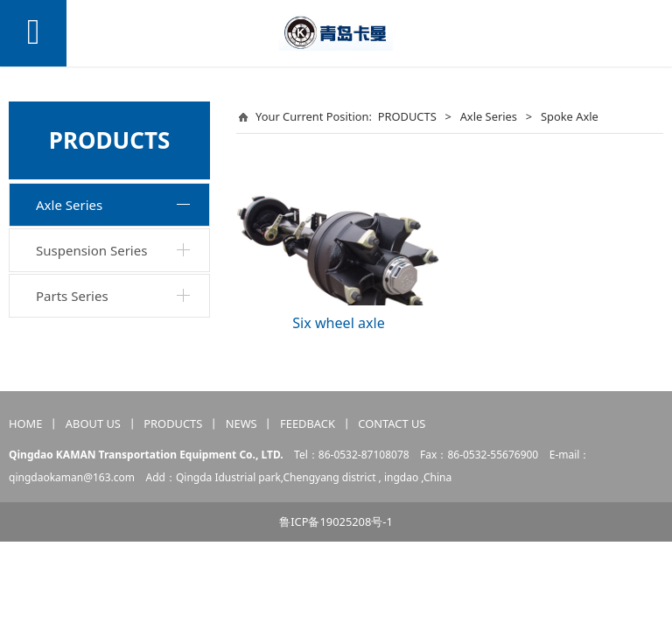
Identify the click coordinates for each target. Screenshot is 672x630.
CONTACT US (392, 423)
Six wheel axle (339, 323)
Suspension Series (91, 250)
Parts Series (72, 296)
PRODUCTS (407, 116)
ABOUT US (93, 423)
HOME (25, 423)
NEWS (241, 423)
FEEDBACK (308, 423)
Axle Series (69, 205)
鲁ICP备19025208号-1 (336, 521)
